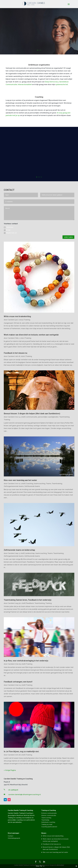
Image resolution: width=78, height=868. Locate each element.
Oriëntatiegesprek (14, 838)
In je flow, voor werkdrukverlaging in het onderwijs (26, 661)
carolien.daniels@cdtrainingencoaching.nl (24, 794)
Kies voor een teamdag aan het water (20, 480)
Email (7, 230)
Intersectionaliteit (25, 84)
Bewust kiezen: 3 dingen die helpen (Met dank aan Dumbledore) (32, 414)
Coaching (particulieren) (49, 827)
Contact (11, 836)
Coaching (39, 97)
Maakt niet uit (10, 233)
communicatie (31, 417)
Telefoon (9, 227)
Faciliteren (39, 28)
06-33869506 (13, 790)
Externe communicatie (49, 813)
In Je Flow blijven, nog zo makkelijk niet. (21, 751)
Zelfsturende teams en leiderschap (19, 550)
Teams (49, 484)
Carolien (11, 320)
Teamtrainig (45, 820)
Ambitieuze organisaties (39, 65)
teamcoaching (40, 484)
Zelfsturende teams (32, 486)
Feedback (30, 603)
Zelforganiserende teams (14, 486)
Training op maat (47, 824)
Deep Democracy (52, 82)
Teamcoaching (46, 818)
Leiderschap (30, 553)
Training (27, 320)
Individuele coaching (48, 822)
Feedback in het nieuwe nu (15, 353)
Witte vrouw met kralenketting (17, 316)
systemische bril (62, 84)
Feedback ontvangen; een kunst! (18, 682)
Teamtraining (64, 417)
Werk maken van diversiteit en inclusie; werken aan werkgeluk (31, 335)
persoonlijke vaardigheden (48, 417)
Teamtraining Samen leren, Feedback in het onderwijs (28, 600)
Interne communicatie (49, 815)
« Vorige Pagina (10, 770)
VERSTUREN (68, 237)
